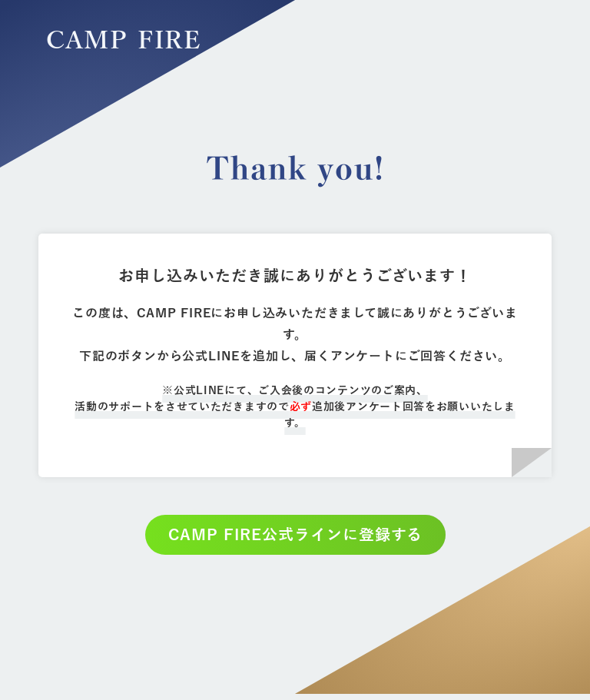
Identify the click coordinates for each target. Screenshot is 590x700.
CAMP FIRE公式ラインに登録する (295, 535)
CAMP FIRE (123, 41)
